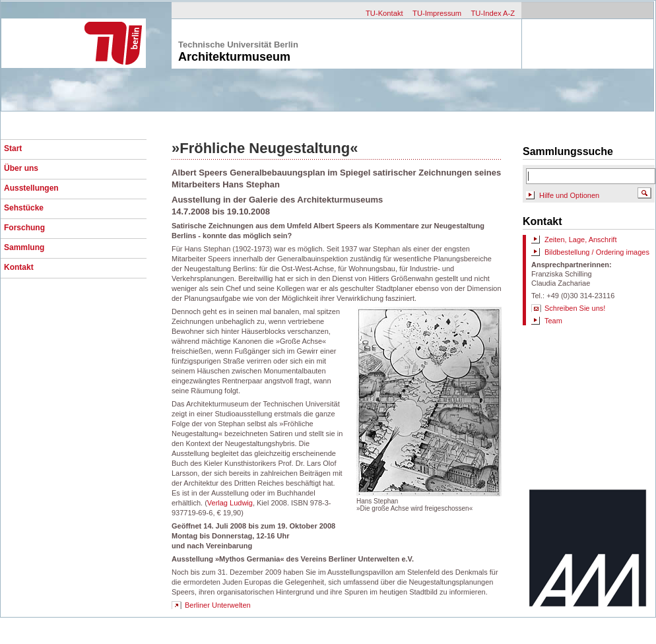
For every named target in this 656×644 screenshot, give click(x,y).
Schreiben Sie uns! (575, 308)
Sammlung (24, 247)
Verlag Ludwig (230, 503)
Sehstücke (24, 208)
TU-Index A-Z (493, 13)
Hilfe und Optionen (569, 195)
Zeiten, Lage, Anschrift (580, 240)
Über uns (21, 168)
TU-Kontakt (384, 13)
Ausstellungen (31, 188)
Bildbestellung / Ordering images (597, 252)
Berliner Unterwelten (218, 605)
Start (13, 148)
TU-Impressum (437, 13)
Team (553, 321)
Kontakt (19, 267)
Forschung (24, 228)
